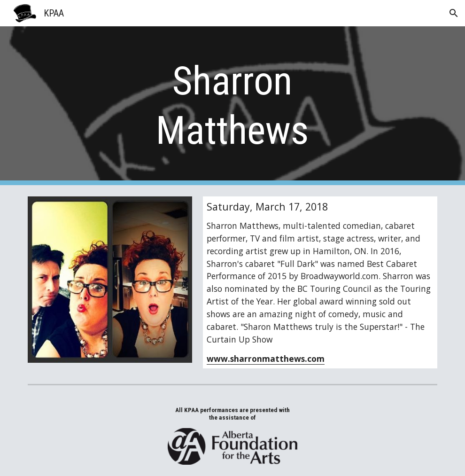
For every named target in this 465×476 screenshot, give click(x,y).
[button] (454, 13)
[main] (232, 106)
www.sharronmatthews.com (266, 359)
